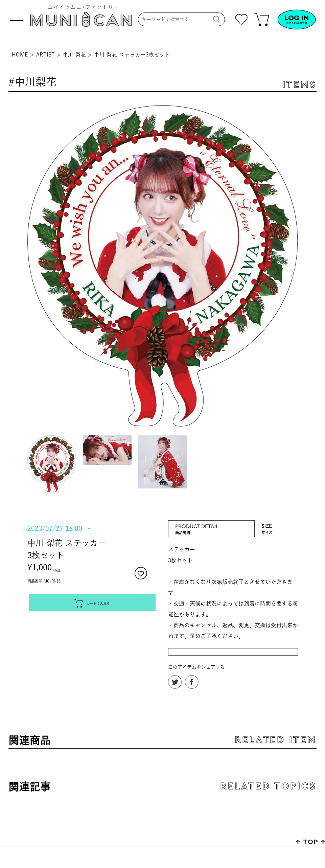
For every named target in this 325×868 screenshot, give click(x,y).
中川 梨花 (75, 55)
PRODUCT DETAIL (211, 526)
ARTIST (46, 55)
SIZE (276, 526)
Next (291, 267)
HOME (20, 55)
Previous (34, 267)
